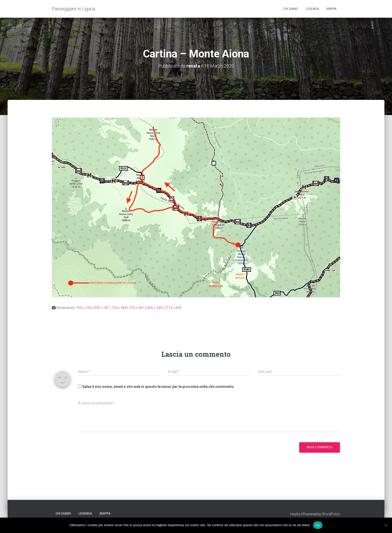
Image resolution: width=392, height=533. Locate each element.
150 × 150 (84, 308)
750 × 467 (137, 308)
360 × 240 (154, 308)
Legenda (312, 9)
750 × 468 (119, 308)
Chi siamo (291, 9)
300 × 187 (101, 308)
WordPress (331, 514)
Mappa (331, 9)
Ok (318, 525)
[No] (386, 525)
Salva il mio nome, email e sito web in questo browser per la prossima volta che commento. (158, 387)
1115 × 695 (173, 308)
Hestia (295, 514)
